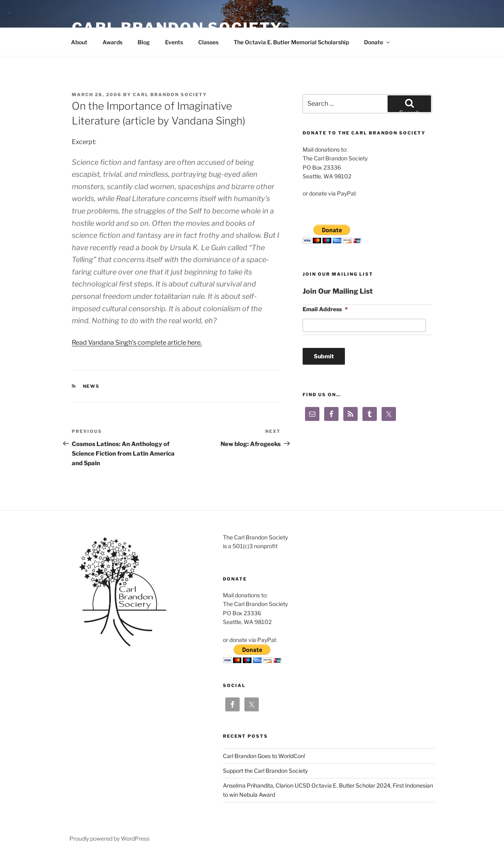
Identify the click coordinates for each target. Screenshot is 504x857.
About (79, 42)
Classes (208, 42)
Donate (377, 42)
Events (174, 42)
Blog (144, 42)
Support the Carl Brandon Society (265, 771)
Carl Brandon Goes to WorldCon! (264, 756)
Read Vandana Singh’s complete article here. (137, 343)
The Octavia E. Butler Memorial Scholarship (291, 42)
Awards (112, 42)
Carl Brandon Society (170, 95)
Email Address (325, 309)
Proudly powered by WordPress (109, 838)
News (92, 386)
